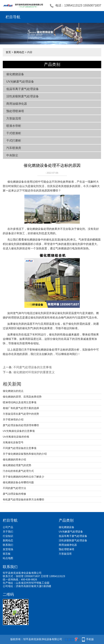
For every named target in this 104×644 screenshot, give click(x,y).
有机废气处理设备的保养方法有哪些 (23, 499)
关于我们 (8, 532)
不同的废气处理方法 (14, 488)
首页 (8, 52)
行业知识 (8, 536)
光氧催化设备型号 (13, 442)
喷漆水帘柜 (14, 126)
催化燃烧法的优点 (13, 391)
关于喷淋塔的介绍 (13, 420)
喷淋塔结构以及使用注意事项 (20, 402)
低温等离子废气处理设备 (23, 89)
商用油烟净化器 (17, 104)
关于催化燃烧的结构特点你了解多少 (23, 477)
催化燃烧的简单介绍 (14, 459)
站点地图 (8, 558)
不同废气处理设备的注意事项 (33, 367)
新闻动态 (19, 52)
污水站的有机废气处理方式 (18, 471)
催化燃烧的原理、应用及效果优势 (22, 397)
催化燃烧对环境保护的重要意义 (34, 372)
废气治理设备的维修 (14, 494)
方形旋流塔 (14, 118)
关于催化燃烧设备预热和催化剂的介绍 (25, 454)
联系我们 (8, 545)
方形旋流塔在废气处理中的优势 (21, 414)
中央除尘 (12, 155)
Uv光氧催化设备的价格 (16, 437)
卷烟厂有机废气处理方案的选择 (21, 408)
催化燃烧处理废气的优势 (17, 465)
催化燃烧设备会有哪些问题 (18, 482)
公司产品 (8, 527)
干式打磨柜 (14, 141)
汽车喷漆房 (14, 148)
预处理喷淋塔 (15, 111)
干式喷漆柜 (14, 133)
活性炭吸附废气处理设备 (23, 96)
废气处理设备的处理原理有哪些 (21, 425)
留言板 (7, 554)
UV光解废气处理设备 (20, 82)
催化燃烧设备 (15, 74)
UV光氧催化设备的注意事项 (19, 431)
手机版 (90, 639)
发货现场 (8, 549)
